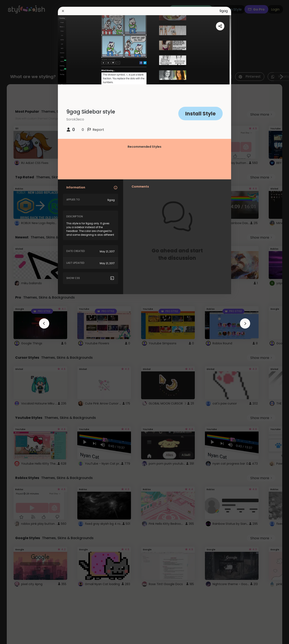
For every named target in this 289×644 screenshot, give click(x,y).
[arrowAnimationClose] (44, 323)
